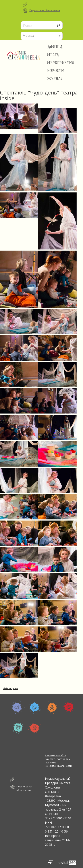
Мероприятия (61, 63)
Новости (56, 71)
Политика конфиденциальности (58, 764)
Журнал (56, 79)
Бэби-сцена (11, 688)
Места (53, 55)
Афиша (55, 47)
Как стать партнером (58, 759)
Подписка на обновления (45, 10)
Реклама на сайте (56, 755)
